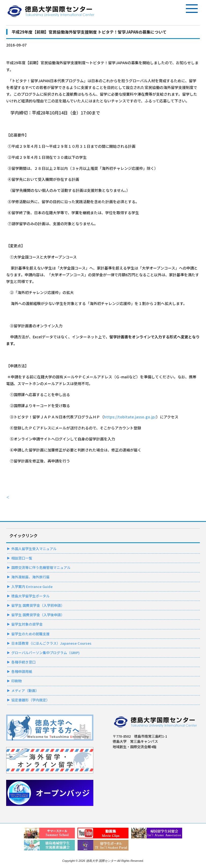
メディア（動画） (25, 691)
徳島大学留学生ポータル (30, 596)
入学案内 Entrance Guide (32, 587)
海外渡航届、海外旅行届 (30, 577)
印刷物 (16, 681)
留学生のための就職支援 (30, 634)
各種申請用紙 (22, 671)
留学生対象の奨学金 (27, 624)
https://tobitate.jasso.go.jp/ (130, 417)
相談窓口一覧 (22, 558)
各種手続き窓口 (23, 662)
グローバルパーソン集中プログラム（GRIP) (45, 653)
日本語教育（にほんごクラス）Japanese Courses (51, 643)
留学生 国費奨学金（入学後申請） (38, 615)
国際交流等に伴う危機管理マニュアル (41, 567)
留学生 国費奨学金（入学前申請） (38, 605)
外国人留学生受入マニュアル (34, 549)
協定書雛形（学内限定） (30, 700)
